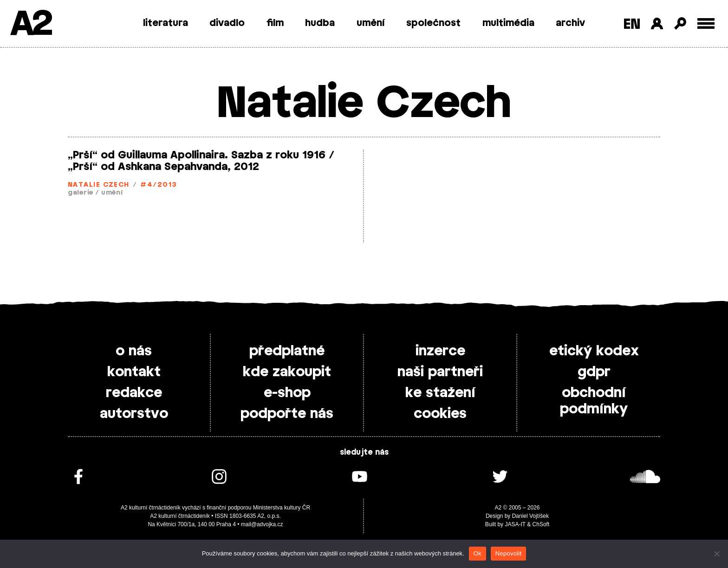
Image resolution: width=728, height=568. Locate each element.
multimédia (508, 23)
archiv (570, 23)
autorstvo (134, 414)
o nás (134, 351)
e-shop (287, 393)
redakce (134, 393)
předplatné (287, 351)
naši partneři (440, 372)
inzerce (440, 351)
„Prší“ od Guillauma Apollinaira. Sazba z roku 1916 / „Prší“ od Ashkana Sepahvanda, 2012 (201, 161)
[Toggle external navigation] (706, 23)
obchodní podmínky (594, 401)
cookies (440, 414)
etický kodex (594, 351)
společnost (433, 23)
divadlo (227, 23)
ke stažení (440, 393)
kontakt (134, 372)
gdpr (594, 372)
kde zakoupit (287, 372)
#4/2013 (159, 185)
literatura (166, 23)
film (275, 23)
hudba (320, 23)
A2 (30, 24)
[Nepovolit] (716, 554)
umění (371, 23)
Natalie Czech (99, 185)
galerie (81, 193)
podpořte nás (287, 414)
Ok (478, 553)
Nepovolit (508, 553)
